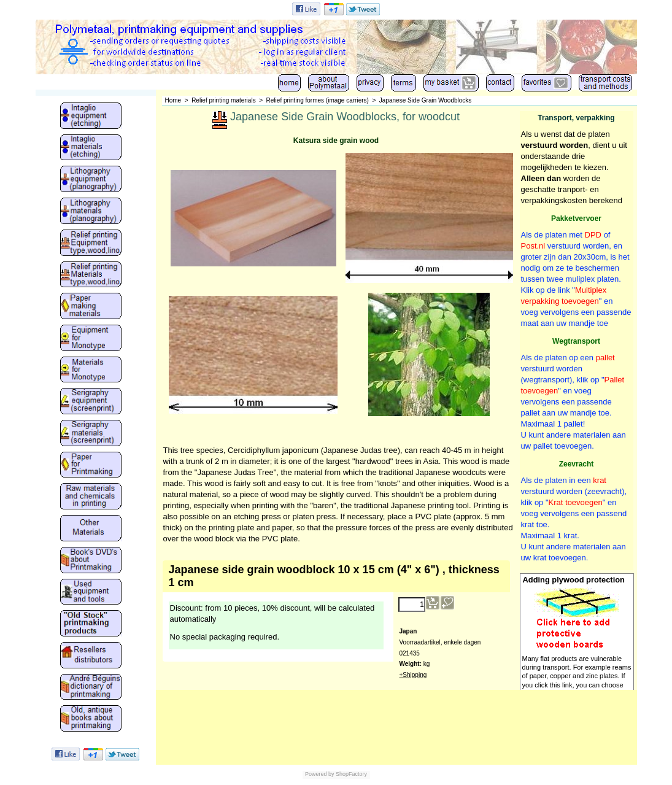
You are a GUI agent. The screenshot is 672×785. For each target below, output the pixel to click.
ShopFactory (351, 774)
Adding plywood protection (574, 580)
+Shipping (413, 675)
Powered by (320, 774)
